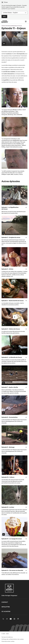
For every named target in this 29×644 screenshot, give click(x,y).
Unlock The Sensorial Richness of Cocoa (12, 26)
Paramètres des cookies (8, 641)
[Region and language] (14, 13)
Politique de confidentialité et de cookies (13, 639)
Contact (5, 602)
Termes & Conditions (7, 637)
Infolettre (6, 607)
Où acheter (6, 611)
